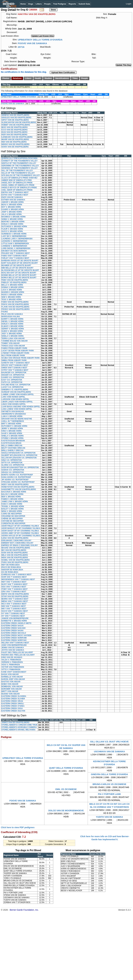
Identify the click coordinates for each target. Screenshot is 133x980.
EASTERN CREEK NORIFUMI (14, 638)
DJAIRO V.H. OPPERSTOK (13, 377)
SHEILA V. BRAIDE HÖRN (12, 336)
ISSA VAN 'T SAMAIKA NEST (14, 587)
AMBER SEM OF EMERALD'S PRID (17, 180)
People (48, 4)
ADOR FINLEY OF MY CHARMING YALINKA (20, 526)
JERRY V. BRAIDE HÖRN (12, 429)
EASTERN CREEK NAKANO (13, 628)
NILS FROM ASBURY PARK (13, 356)
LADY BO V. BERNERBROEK (14, 236)
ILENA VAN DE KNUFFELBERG (15, 538)
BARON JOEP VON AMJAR (13, 679)
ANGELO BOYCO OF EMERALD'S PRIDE (19, 188)
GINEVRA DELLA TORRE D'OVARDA (109, 774)
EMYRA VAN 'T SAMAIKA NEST (15, 192)
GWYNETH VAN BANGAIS (13, 412)
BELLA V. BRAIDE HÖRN (12, 285)
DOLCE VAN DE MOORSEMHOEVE (66, 811)
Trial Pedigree (60, 4)
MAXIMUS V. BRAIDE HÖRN (13, 217)
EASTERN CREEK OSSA (12, 708)
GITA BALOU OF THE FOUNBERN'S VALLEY (21, 175)
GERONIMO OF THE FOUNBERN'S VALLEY (20, 166)
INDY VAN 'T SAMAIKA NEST (14, 582)
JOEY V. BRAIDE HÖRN (12, 334)
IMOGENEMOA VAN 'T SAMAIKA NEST (18, 579)
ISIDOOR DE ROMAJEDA (12, 570)
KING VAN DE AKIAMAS (12, 657)
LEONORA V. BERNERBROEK (14, 241)
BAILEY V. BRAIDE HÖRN (12, 509)
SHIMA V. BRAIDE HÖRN (12, 219)
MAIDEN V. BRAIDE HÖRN (13, 292)
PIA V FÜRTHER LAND (110, 794)
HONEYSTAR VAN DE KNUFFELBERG (18, 487)
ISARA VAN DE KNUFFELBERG (15, 147)
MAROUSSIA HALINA (11, 317)
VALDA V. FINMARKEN (11, 660)
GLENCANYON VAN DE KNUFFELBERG (19, 122)
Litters (39, 4)
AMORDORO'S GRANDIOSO (14, 414)
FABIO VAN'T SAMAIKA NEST (14, 256)
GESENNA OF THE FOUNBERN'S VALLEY (20, 168)
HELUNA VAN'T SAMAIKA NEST (15, 643)
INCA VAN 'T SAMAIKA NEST (14, 604)
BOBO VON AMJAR (10, 684)
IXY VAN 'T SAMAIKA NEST (13, 616)
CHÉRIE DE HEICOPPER (12, 519)
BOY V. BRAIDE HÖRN (11, 207)
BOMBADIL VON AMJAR (12, 687)
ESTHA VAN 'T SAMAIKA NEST (15, 195)
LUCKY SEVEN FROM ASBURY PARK (18, 351)
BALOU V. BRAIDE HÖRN (12, 494)
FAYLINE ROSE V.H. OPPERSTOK (16, 385)
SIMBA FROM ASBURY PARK (14, 360)
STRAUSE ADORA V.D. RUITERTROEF (18, 482)
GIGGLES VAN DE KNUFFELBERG (16, 118)
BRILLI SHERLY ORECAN (12, 450)
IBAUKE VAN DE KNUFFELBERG (16, 548)
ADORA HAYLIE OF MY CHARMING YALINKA (21, 536)
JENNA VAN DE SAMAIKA (13, 648)
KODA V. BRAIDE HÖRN (12, 504)
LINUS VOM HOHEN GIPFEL (14, 404)
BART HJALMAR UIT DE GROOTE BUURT (20, 263)
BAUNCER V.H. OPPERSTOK (14, 373)
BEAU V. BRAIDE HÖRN (12, 205)
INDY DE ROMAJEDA (11, 565)
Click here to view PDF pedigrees (18, 827)
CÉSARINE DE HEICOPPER (13, 516)
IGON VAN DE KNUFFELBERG (14, 553)
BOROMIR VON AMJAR (12, 689)
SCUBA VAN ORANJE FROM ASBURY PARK (21, 358)
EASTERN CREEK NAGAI (12, 626)
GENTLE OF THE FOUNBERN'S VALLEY (19, 163)
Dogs (31, 4)
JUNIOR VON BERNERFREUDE (15, 618)
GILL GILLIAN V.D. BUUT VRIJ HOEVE (109, 742)
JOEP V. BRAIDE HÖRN (12, 212)
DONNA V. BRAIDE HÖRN (12, 287)
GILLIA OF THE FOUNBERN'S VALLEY (18, 173)
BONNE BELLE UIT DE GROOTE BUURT (19, 275)
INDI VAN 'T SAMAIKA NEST (14, 606)
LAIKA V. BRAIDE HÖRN (12, 416)
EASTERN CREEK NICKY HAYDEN (16, 635)
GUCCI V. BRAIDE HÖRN (12, 231)
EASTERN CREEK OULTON (13, 711)
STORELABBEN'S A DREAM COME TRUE (19, 725)
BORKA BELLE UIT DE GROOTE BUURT (19, 278)
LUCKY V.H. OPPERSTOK (12, 387)
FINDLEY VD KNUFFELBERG (14, 282)
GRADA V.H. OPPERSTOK (13, 472)
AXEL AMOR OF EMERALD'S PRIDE (17, 190)
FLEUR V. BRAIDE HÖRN (12, 229)
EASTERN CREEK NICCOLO (14, 633)
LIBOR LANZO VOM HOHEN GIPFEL (17, 402)
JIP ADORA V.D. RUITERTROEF (15, 480)
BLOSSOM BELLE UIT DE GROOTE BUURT (20, 270)
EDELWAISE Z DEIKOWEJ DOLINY (16, 541)
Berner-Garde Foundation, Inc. (24, 910)
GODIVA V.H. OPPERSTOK (13, 470)
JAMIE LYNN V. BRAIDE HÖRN (15, 502)
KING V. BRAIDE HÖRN (11, 431)
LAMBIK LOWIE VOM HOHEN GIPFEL (18, 394)
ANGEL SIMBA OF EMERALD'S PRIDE (18, 185)
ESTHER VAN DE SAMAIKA (13, 200)
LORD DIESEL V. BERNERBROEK (16, 248)
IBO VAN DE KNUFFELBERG (14, 550)
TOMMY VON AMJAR (10, 343)
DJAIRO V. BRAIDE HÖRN (13, 209)
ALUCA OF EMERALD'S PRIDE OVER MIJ (19, 178)
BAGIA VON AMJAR (10, 674)
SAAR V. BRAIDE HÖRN (12, 433)
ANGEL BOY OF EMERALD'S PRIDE (17, 183)
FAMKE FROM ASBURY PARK (14, 348)
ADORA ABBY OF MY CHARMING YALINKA (20, 533)
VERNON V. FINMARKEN (12, 662)
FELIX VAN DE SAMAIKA (12, 314)
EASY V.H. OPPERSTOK (12, 380)
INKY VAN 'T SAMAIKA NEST (14, 609)
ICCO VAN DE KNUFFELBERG (14, 130)
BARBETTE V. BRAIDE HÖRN (14, 621)
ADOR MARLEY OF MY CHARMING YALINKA (21, 528)
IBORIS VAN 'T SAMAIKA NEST (15, 599)
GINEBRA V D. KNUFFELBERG (15, 390)
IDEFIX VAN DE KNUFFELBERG (15, 594)
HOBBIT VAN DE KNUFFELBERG (16, 125)
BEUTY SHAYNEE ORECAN (13, 448)
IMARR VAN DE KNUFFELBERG (15, 140)
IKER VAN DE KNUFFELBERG (14, 135)
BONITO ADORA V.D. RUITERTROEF (17, 475)
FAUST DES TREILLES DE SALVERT (17, 652)
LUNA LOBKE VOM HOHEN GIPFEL (17, 409)
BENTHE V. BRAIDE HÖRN (13, 222)
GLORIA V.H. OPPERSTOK (13, 465)
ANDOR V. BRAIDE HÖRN (13, 202)
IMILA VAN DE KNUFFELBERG (15, 555)
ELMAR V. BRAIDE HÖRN (12, 326)
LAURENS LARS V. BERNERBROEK (17, 239)
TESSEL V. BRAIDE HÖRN (13, 506)
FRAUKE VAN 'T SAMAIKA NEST (16, 253)
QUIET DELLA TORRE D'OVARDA (66, 768)
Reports (72, 4)
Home (23, 4)
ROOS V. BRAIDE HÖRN (12, 295)
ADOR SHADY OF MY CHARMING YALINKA (20, 531)
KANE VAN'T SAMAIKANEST (14, 672)
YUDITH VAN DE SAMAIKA (109, 817)
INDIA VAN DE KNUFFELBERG (15, 558)
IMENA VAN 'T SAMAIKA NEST (15, 601)
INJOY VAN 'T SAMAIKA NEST (14, 584)
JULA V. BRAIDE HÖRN (11, 214)
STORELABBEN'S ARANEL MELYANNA (18, 730)
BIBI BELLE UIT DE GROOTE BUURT (17, 268)
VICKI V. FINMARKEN (11, 665)
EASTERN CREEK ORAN (12, 701)
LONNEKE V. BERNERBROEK (14, 246)
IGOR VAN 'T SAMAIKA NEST (14, 577)
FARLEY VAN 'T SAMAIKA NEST (15, 258)
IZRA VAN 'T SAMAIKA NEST (14, 592)
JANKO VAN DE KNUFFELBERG (15, 722)
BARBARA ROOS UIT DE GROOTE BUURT (20, 261)
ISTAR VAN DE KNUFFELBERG (15, 596)
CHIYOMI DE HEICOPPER (12, 521)
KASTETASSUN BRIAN (11, 443)
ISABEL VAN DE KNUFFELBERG (16, 560)
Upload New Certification (63, 72)
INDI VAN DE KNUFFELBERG (14, 142)
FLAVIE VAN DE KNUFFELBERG (15, 307)
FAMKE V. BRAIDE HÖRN (12, 499)
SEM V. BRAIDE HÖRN (11, 297)
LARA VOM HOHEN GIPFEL (13, 397)
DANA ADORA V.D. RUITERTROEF (16, 477)
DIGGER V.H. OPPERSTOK (13, 375)
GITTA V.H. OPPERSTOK (12, 463)
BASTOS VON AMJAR (11, 682)
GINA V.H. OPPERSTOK (12, 460)
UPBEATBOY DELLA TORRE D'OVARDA (40, 40)
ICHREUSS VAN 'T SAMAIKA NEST (16, 575)
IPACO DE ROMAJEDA (11, 567)
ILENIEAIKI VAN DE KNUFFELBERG (17, 137)
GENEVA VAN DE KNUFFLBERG (15, 115)
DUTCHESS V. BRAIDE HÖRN (14, 227)
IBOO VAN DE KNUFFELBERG (14, 127)
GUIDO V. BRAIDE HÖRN (12, 331)
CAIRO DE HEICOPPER (12, 514)
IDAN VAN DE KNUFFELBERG (14, 132)
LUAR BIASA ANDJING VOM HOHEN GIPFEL (21, 407)
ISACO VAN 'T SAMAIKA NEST (15, 611)
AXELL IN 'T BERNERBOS (13, 421)
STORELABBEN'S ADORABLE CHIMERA (19, 727)
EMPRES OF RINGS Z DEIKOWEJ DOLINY (20, 545)
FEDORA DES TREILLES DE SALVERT (18, 655)
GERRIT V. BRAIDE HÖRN (13, 329)
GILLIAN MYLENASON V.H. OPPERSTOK (19, 458)
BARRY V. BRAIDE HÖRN (12, 319)
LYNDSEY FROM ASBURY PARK (15, 353)
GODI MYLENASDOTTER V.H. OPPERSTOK (20, 467)
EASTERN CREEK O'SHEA (13, 706)
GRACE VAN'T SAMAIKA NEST (15, 365)
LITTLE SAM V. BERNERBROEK (15, 244)
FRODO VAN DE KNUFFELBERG (15, 309)
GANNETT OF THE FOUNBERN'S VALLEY (19, 161)
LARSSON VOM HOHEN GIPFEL (15, 399)
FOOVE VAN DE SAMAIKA (32, 43)
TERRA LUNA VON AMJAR (13, 338)
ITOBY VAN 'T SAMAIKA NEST (14, 589)
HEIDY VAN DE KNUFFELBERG (15, 485)
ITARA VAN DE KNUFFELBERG (15, 562)
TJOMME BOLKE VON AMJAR (14, 341)
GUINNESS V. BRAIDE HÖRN (14, 234)
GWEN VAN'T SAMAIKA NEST (14, 368)
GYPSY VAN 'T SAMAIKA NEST (15, 370)
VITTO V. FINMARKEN (11, 670)
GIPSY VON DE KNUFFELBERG (15, 120)
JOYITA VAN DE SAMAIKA (13, 650)
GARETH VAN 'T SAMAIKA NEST (16, 363)
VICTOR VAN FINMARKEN (13, 667)
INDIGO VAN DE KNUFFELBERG (15, 144)
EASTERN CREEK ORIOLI (13, 704)
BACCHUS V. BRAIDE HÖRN (14, 492)
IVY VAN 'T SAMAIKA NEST (13, 614)
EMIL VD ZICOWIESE (66, 789)
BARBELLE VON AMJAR (12, 677)
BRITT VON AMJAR (10, 691)
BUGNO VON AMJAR (11, 694)
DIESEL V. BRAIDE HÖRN (12, 321)
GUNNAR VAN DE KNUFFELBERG (16, 392)
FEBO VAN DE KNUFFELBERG (15, 280)
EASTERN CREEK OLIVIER (13, 699)
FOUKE (5, 312)
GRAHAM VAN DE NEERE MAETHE (17, 419)
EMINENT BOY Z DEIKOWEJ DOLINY (17, 543)
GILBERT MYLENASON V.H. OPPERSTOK (19, 455)
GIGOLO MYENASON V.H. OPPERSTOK (19, 453)
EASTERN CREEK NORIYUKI (14, 640)
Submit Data (84, 4)
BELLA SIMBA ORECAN (12, 446)
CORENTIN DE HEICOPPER (13, 523)
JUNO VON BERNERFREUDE (14, 645)
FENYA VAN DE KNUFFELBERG (15, 304)
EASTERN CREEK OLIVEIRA (14, 696)
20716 (21, 47)
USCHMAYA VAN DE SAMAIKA (109, 752)
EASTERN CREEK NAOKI (12, 631)
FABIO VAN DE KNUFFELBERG (15, 302)
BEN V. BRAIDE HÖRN (11, 497)
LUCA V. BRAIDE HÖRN (12, 290)
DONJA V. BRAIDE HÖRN (12, 224)
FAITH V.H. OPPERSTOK (12, 382)
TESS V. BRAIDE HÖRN (12, 300)
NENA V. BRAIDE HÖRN (12, 511)
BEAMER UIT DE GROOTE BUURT (16, 265)
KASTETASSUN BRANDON (13, 441)
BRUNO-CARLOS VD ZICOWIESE (109, 784)
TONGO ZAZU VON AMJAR (13, 346)
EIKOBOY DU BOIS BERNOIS (14, 251)
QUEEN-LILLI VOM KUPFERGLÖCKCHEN (19, 158)
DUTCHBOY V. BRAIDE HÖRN (14, 426)
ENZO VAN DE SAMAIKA (12, 197)
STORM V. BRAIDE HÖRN (12, 438)
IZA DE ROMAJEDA (10, 572)
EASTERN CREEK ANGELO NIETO (16, 623)
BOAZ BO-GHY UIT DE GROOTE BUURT (19, 273)
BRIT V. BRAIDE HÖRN (11, 424)
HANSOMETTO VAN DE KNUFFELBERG (19, 489)
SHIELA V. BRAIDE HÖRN (12, 436)
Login (129, 4)
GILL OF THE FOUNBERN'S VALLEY (17, 171)
